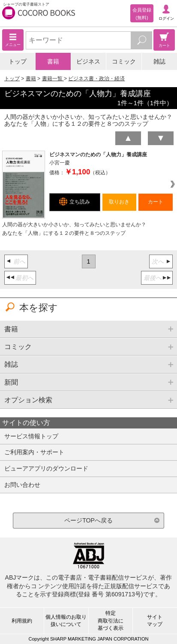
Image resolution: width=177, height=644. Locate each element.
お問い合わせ (22, 485)
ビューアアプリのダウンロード (46, 468)
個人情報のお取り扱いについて (66, 621)
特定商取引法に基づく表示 (111, 620)
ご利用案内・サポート (34, 452)
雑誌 (159, 61)
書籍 (53, 61)
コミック (124, 61)
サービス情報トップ (31, 436)
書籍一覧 (53, 79)
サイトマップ (155, 621)
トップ (18, 61)
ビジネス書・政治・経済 (96, 79)
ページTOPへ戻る (88, 520)
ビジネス (88, 61)
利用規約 (22, 621)
